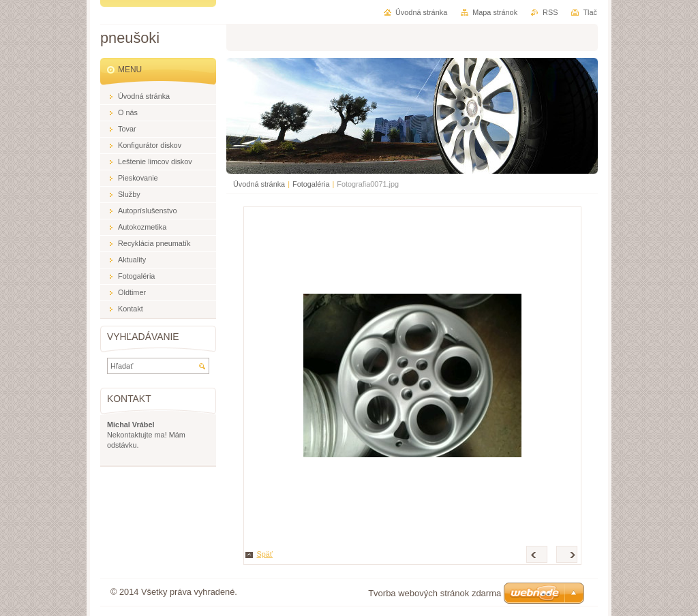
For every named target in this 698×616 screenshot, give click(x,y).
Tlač (590, 12)
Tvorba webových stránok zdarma (435, 593)
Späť (265, 554)
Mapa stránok (495, 12)
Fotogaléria (311, 184)
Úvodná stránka (259, 184)
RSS (550, 12)
